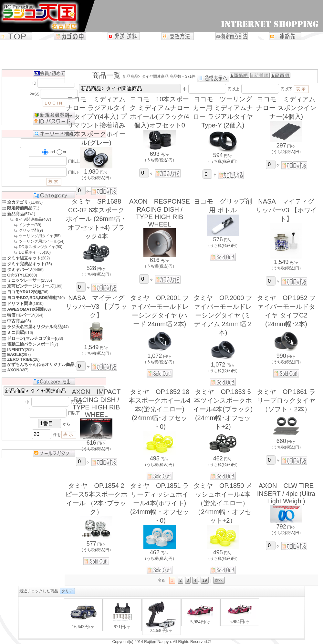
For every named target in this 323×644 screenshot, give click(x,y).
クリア (67, 591)
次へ (219, 580)
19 (204, 580)
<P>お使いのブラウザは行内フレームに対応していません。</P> (161, 618)
